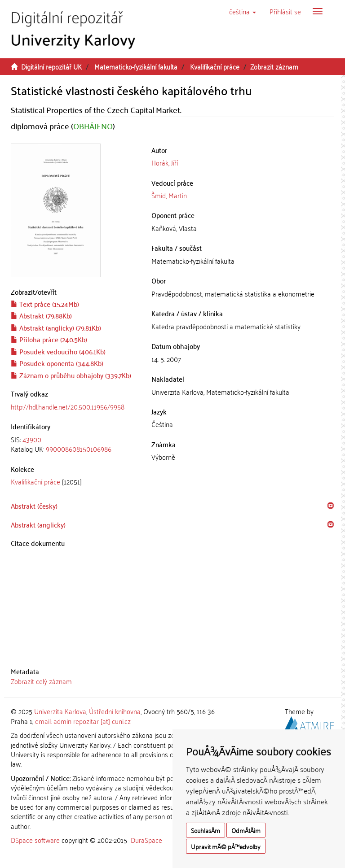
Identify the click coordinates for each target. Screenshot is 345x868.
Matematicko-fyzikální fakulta (136, 66)
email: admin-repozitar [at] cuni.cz (83, 721)
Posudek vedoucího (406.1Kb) (58, 351)
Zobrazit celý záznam (41, 681)
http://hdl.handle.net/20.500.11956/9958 (68, 406)
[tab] (74, 444)
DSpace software (35, 840)
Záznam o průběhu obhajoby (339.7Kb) (71, 375)
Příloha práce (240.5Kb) (49, 339)
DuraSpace (146, 840)
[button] (243, 11)
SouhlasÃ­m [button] (206, 830)
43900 (32, 439)
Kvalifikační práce (215, 66)
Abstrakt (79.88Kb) (41, 315)
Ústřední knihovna (115, 711)
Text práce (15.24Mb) (45, 304)
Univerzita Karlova (60, 711)
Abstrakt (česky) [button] (34, 506)
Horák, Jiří (165, 162)
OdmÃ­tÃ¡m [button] (246, 830)
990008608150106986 (79, 449)
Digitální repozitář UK (51, 66)
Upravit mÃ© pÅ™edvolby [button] (226, 846)
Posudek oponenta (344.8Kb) (57, 363)
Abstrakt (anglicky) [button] (38, 524)
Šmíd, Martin (169, 195)
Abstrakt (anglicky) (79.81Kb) (56, 327)
